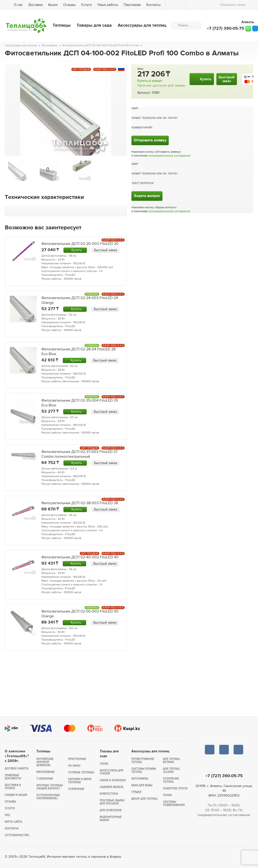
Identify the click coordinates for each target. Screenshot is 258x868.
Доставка (35, 5)
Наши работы (108, 5)
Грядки (136, 792)
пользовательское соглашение (169, 156)
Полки (167, 795)
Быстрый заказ (106, 250)
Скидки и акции (16, 795)
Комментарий (142, 128)
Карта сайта (14, 822)
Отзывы (69, 5)
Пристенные (77, 759)
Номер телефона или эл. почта (154, 118)
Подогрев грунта (175, 788)
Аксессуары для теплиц (142, 25)
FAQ (7, 815)
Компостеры (109, 794)
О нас (18, 5)
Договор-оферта (17, 768)
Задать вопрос (147, 196)
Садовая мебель (112, 787)
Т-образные (45, 778)
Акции (53, 5)
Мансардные (45, 772)
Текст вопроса (142, 183)
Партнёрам (132, 5)
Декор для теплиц (144, 799)
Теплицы (62, 25)
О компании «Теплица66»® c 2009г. (17, 756)
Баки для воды (142, 785)
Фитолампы (140, 778)
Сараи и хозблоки (113, 780)
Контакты (153, 5)
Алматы (115, 857)
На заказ (74, 766)
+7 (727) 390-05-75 (225, 29)
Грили (104, 764)
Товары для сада (94, 25)
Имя (135, 108)
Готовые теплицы (81, 772)
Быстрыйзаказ (227, 79)
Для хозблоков (111, 810)
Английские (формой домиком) (45, 762)
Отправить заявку (150, 140)
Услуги (87, 5)
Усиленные (76, 789)
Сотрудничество (17, 835)
